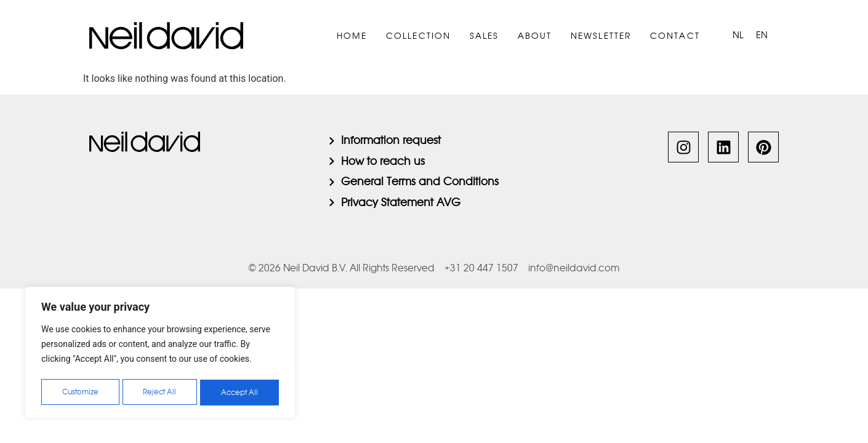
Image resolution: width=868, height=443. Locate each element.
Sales (484, 36)
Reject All (160, 393)
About (535, 36)
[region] (160, 354)
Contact (675, 36)
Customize (80, 393)
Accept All (240, 393)
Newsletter (601, 36)
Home (352, 36)
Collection (419, 36)
